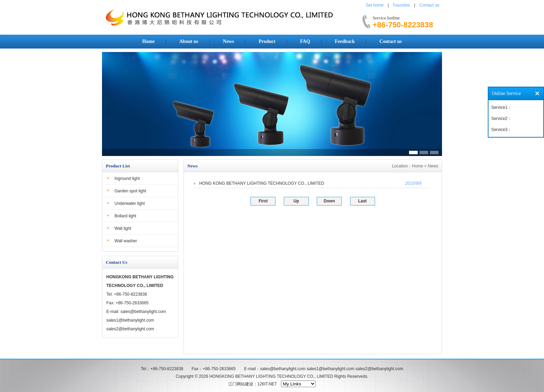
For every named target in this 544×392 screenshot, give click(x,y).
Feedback (345, 41)
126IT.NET (267, 384)
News (229, 41)
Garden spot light (130, 191)
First (263, 201)
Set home (375, 5)
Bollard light (125, 216)
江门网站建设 (241, 384)
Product (267, 41)
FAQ (305, 41)
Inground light (127, 178)
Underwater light (130, 203)
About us (189, 41)
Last (362, 201)
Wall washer (126, 241)
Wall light (123, 228)
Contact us (429, 5)
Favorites (402, 5)
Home (148, 41)
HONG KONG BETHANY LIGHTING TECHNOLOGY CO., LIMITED (262, 183)
